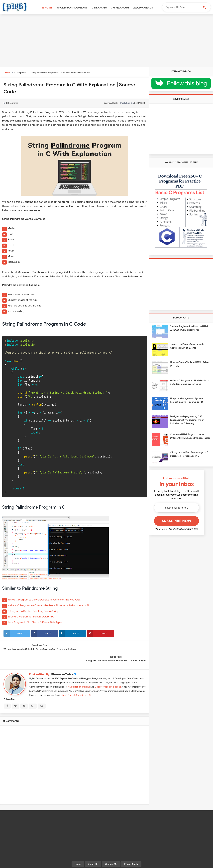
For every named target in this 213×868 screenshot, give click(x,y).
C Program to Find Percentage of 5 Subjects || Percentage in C (189, 454)
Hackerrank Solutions (73, 8)
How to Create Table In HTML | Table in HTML (189, 364)
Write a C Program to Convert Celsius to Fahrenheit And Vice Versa (44, 600)
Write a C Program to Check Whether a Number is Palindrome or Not (50, 605)
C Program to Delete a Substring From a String (33, 611)
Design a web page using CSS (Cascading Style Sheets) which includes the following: (187, 420)
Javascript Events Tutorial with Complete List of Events (187, 346)
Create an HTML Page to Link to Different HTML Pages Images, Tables (190, 436)
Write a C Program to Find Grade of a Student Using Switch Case (190, 382)
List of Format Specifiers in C (76, 683)
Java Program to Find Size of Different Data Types (35, 622)
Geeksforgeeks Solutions (108, 675)
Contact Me (111, 852)
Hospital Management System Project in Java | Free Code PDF (187, 400)
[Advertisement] (106, 41)
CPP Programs (120, 8)
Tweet (13, 633)
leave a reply (111, 103)
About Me (93, 852)
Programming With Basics (106, 864)
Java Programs (143, 8)
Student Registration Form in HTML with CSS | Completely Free (189, 328)
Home (47, 8)
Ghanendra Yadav (62, 663)
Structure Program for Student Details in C (31, 617)
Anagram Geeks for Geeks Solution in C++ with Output (116, 649)
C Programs (100, 8)
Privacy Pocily (131, 852)
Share (41, 633)
